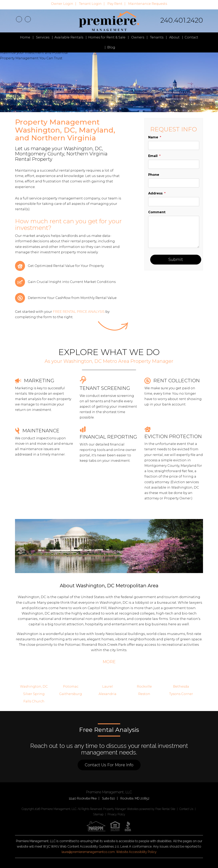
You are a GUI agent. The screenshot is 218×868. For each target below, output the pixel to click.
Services (43, 37)
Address (155, 193)
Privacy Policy (116, 814)
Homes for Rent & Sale (107, 37)
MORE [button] (109, 662)
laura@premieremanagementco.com (88, 852)
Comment (157, 212)
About (174, 37)
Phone (154, 175)
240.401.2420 (182, 20)
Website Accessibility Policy (136, 852)
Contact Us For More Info (109, 765)
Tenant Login (90, 4)
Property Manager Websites (121, 809)
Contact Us (186, 809)
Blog (111, 47)
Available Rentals (69, 37)
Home (25, 37)
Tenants (157, 37)
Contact (191, 37)
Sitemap (98, 814)
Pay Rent (115, 4)
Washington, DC (34, 686)
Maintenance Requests (148, 4)
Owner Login (62, 4)
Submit (176, 259)
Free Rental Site (165, 809)
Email (153, 156)
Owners (138, 37)
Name (153, 137)
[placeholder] (174, 145)
